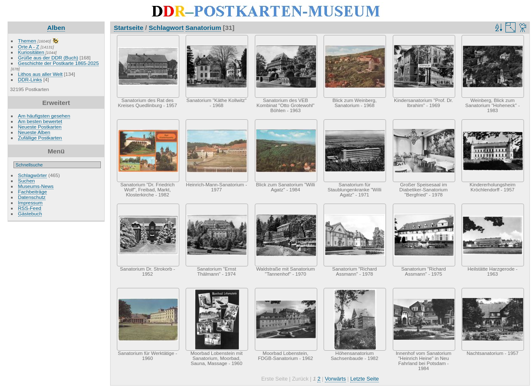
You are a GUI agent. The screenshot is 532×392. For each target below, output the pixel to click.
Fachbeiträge (33, 192)
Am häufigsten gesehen (44, 116)
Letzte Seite (365, 379)
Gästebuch (30, 213)
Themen (27, 41)
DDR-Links (30, 79)
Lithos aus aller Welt (41, 74)
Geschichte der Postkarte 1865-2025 (59, 63)
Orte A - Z (29, 47)
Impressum (30, 203)
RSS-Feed (30, 208)
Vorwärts (335, 379)
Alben (56, 28)
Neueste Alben (34, 132)
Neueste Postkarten (40, 127)
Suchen (27, 181)
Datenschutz (32, 197)
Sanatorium (204, 28)
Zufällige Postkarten (40, 138)
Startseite (129, 28)
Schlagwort (166, 28)
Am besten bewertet (40, 121)
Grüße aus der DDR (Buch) (48, 58)
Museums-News (36, 186)
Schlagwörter (33, 175)
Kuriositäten (32, 52)
